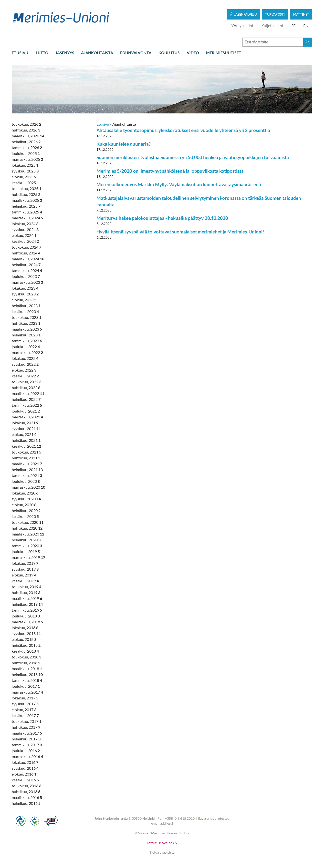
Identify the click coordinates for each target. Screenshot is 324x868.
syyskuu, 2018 (26, 634)
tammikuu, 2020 (27, 546)
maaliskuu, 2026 (28, 136)
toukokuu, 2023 (26, 318)
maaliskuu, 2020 (28, 534)
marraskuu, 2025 (27, 160)
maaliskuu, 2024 (28, 259)
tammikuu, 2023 (27, 341)
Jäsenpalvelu (243, 15)
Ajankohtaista (97, 53)
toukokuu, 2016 (26, 786)
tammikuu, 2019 (27, 611)
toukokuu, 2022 (26, 382)
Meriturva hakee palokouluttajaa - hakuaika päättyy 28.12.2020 (162, 218)
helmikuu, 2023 (26, 335)
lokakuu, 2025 (25, 166)
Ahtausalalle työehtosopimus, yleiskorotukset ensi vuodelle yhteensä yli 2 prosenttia (183, 131)
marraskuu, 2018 (27, 622)
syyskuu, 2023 (25, 294)
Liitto (42, 53)
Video (193, 53)
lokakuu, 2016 (25, 763)
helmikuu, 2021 (27, 470)
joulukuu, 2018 (26, 616)
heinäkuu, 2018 (26, 646)
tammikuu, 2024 (27, 271)
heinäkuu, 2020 (26, 511)
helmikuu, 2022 (26, 400)
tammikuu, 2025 (27, 212)
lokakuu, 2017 (25, 698)
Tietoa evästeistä (162, 853)
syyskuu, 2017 (25, 704)
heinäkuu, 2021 (26, 441)
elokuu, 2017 (24, 710)
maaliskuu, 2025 (27, 201)
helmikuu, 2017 (26, 739)
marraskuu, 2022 (27, 353)
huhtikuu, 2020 (27, 529)
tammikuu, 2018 (27, 681)
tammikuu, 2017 (27, 745)
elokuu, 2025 (24, 177)
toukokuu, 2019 (26, 587)
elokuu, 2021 (24, 435)
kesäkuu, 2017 (25, 716)
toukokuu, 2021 (26, 452)
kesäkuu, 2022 (25, 376)
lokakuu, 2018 (25, 628)
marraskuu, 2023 (27, 283)
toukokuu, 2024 (26, 247)
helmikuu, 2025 (26, 207)
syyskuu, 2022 (25, 365)
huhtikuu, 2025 (26, 195)
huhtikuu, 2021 (26, 458)
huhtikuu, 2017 (26, 728)
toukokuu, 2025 (26, 189)
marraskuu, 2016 (27, 757)
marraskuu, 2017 (27, 692)
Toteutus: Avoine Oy (162, 843)
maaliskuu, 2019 (27, 599)
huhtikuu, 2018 (26, 663)
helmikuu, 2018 (27, 675)
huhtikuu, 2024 (26, 253)
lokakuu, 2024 (25, 224)
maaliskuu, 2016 (27, 798)
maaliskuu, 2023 (27, 329)
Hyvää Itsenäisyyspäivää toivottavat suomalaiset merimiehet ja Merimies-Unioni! (180, 232)
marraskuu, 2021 (27, 417)
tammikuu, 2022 (27, 406)
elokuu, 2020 (24, 505)
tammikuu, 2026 (27, 148)
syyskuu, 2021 (26, 429)
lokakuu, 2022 (25, 359)
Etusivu (20, 53)
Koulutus (169, 53)
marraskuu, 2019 (28, 558)
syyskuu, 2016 (25, 769)
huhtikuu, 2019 (26, 593)
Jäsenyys (65, 53)
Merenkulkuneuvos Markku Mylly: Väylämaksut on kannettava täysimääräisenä (179, 185)
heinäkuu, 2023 (26, 306)
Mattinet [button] (301, 15)
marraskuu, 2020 (28, 488)
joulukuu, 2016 (26, 751)
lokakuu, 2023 (25, 288)
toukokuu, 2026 (26, 125)
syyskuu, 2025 (25, 171)
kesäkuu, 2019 (25, 581)
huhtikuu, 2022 (26, 388)
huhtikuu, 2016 (26, 792)
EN (306, 26)
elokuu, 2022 (24, 370)
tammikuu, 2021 (27, 476)
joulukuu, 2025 (26, 154)
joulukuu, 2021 (26, 411)
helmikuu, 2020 (26, 540)
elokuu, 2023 (24, 300)
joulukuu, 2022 (26, 347)
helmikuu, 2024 (26, 265)
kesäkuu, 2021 (26, 447)
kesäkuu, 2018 (25, 651)
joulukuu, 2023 (26, 277)
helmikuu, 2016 (26, 804)
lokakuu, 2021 (25, 423)
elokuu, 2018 (24, 640)
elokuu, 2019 (24, 575)
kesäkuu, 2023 (25, 312)
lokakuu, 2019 (25, 564)
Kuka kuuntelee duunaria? (124, 144)
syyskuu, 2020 (26, 499)
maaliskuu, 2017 (27, 733)
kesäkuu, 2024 (25, 242)
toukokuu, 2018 (26, 657)
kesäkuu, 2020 (25, 517)
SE (293, 26)
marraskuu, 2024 (27, 218)
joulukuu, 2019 (26, 552)
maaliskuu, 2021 (27, 464)
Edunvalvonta (136, 53)
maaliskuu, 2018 (27, 669)
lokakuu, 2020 (25, 493)
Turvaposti (275, 15)
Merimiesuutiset (224, 53)
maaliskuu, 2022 (28, 394)
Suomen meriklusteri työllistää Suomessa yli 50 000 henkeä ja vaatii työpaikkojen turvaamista (193, 158)
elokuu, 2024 (24, 236)
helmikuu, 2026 (26, 142)
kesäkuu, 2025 (25, 183)
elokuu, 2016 (24, 774)
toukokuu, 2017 (26, 722)
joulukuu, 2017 (26, 687)
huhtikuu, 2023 (26, 324)
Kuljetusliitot (272, 26)
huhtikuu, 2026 (26, 130)
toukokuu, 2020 (28, 523)
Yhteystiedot (242, 26)
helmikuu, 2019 (27, 605)
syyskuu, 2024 (25, 230)
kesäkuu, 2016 (25, 780)
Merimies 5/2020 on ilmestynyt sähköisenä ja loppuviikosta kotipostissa (170, 171)
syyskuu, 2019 (25, 570)
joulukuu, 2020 (26, 482)
